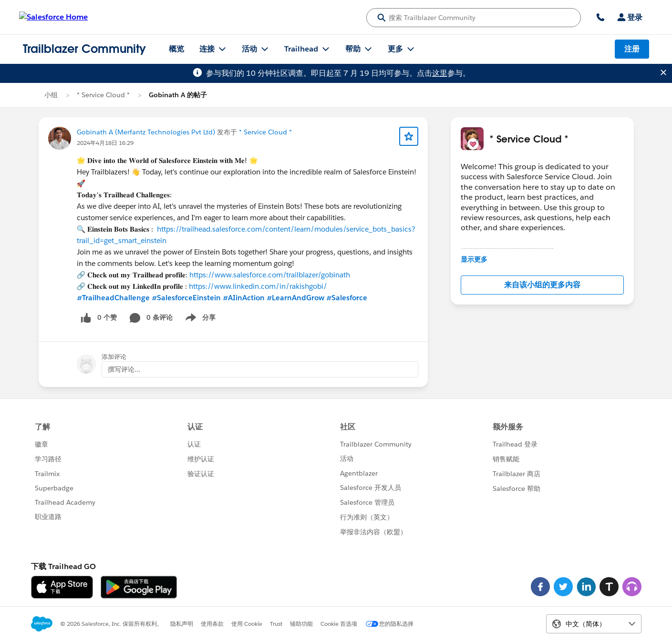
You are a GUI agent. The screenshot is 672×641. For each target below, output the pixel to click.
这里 (440, 73)
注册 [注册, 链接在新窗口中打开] (632, 49)
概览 (176, 49)
